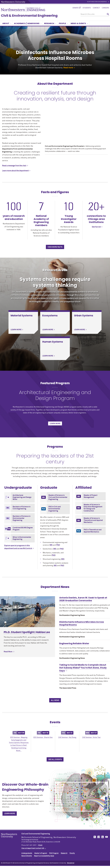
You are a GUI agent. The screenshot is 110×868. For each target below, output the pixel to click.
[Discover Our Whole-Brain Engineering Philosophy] (81, 797)
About (7, 23)
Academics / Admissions (28, 23)
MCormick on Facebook (98, 837)
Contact (96, 8)
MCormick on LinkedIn (102, 837)
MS (51, 545)
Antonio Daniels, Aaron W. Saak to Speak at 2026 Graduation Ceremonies (83, 599)
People (63, 23)
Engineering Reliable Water (74, 643)
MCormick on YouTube (107, 837)
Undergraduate (27, 853)
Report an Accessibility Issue (44, 856)
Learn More (10, 814)
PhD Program (54, 853)
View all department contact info (33, 848)
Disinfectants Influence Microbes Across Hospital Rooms (82, 623)
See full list (96, 227)
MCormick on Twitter (94, 837)
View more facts (55, 247)
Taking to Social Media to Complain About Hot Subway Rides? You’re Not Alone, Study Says (83, 668)
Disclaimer (71, 863)
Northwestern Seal (11, 839)
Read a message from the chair (14, 166)
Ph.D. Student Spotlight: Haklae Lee (27, 601)
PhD (58, 545)
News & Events (79, 23)
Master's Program (41, 853)
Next (106, 50)
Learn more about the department (15, 171)
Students (87, 8)
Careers (105, 8)
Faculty (72, 853)
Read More (8, 621)
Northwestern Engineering (97, 2)
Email (40, 845)
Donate (76, 8)
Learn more (55, 424)
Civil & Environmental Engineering (29, 16)
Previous (4, 50)
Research (50, 23)
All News (55, 700)
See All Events (55, 760)
